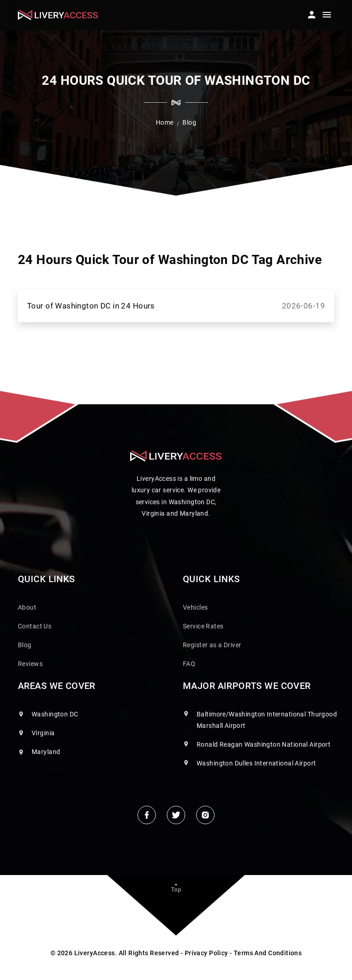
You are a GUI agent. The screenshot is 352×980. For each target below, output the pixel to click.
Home (165, 122)
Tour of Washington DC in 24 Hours (176, 306)
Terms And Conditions (268, 953)
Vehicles (195, 607)
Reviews (30, 664)
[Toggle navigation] (327, 16)
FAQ (189, 664)
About (27, 607)
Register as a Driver (212, 645)
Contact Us (35, 626)
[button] (311, 12)
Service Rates (203, 626)
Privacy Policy (206, 953)
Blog (25, 645)
